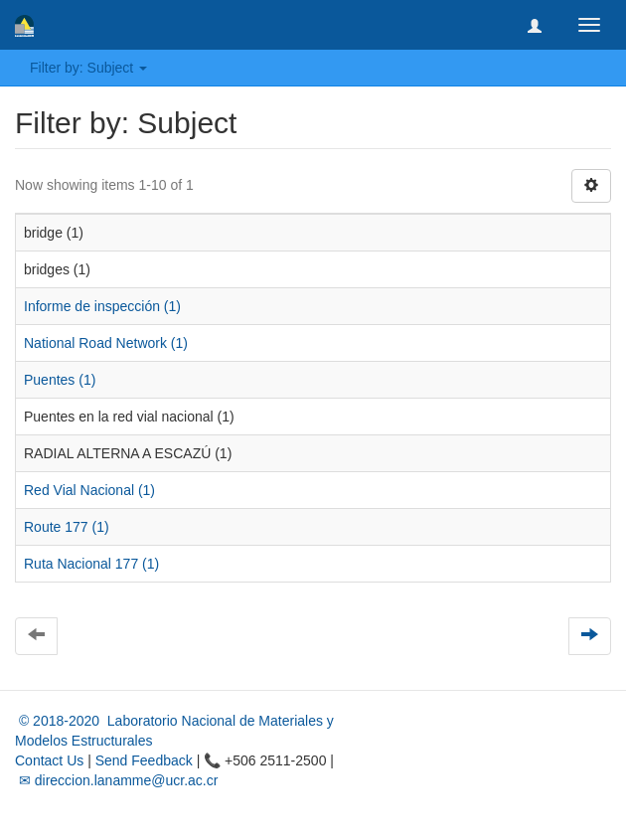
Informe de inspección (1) (102, 306)
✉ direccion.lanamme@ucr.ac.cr (116, 780)
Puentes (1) (60, 380)
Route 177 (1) (67, 527)
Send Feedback (144, 760)
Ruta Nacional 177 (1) (91, 564)
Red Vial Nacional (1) (89, 490)
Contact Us (49, 760)
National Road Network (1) (106, 343)
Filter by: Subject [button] (88, 68)
